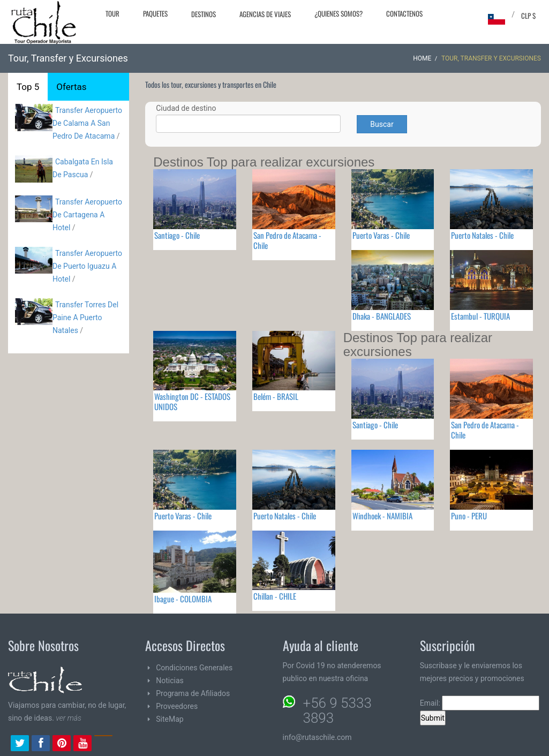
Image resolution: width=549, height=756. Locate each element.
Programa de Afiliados (193, 693)
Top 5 (28, 87)
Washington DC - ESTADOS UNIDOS (192, 401)
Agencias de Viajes (265, 14)
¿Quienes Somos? (339, 13)
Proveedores (177, 706)
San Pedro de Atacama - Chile (287, 240)
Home (422, 58)
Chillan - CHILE (275, 596)
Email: (480, 703)
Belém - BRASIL (276, 396)
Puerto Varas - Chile (381, 235)
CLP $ (528, 16)
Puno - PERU (469, 516)
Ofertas (71, 87)
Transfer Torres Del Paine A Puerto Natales (85, 317)
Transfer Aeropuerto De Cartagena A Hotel (87, 215)
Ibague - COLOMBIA (183, 599)
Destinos (204, 14)
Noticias (170, 681)
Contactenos (404, 13)
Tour (112, 13)
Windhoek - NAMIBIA (382, 516)
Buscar (382, 124)
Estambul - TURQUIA (480, 316)
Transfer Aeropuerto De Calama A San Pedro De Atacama (87, 123)
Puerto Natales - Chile (482, 235)
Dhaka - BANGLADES (382, 316)
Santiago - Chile (177, 235)
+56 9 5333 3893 (337, 710)
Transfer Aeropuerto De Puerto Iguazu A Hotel (87, 266)
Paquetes (155, 13)
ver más (69, 718)
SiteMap (170, 719)
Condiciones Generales (194, 668)
